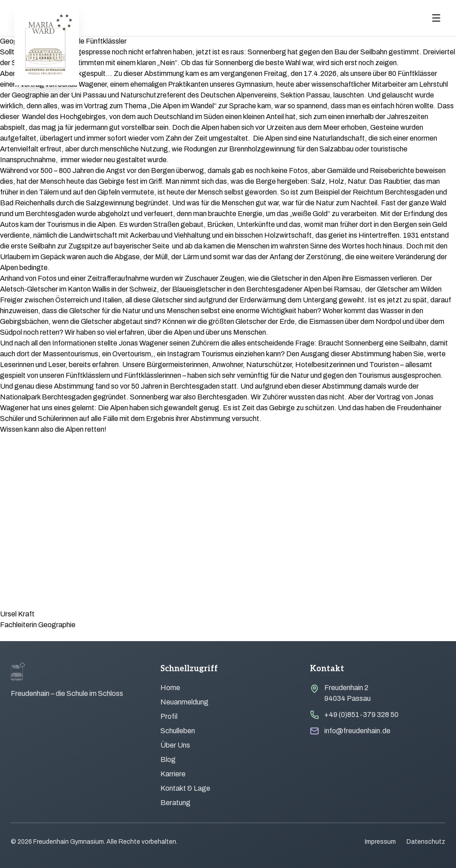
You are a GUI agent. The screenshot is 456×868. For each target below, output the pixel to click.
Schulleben (178, 731)
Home (170, 688)
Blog (168, 759)
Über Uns (175, 745)
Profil (169, 716)
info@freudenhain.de (357, 731)
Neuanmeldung (184, 702)
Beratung (175, 803)
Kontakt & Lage (185, 788)
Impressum (380, 842)
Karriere (173, 774)
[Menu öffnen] (436, 18)
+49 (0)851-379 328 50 (361, 715)
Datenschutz (426, 842)
